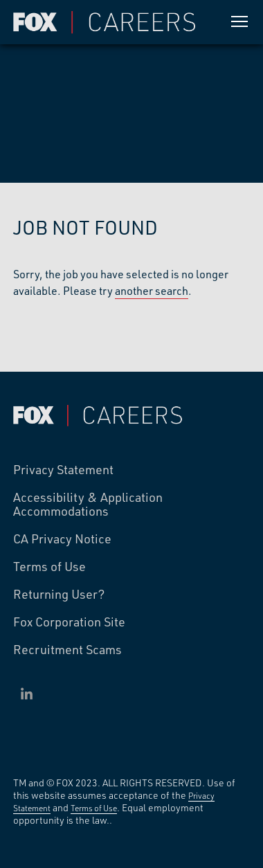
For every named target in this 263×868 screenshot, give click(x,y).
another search (152, 290)
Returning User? (59, 595)
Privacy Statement (63, 470)
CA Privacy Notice (62, 539)
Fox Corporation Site (69, 622)
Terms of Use (49, 567)
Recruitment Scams (67, 650)
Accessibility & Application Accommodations (88, 505)
